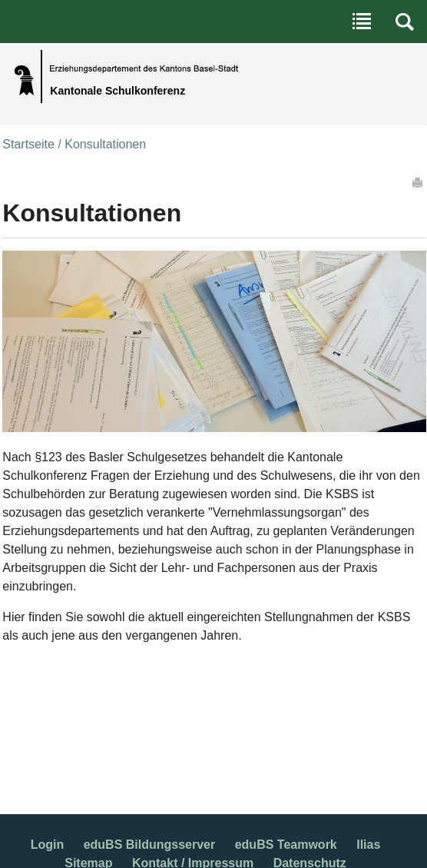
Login (48, 845)
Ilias (368, 845)
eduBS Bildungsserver (150, 845)
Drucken (419, 182)
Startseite (28, 144)
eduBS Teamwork (286, 845)
